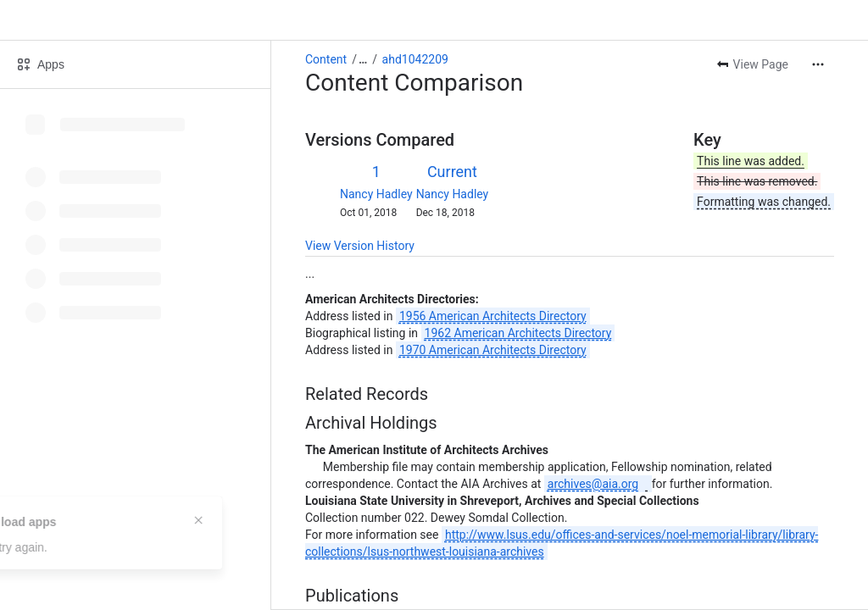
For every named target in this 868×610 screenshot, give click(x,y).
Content (326, 59)
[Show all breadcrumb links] (363, 59)
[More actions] (818, 64)
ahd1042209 (415, 59)
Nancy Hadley (376, 194)
